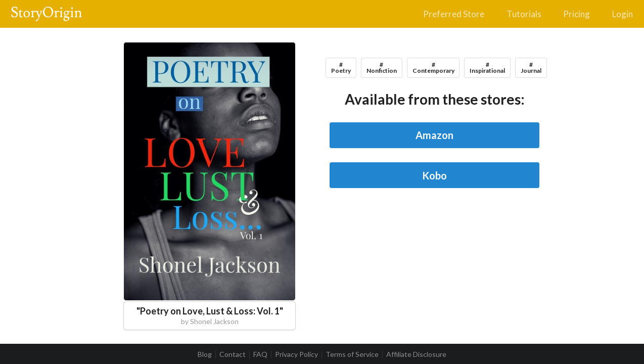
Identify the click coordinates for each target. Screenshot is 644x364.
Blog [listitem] (205, 354)
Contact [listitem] (233, 354)
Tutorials (524, 14)
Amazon (434, 135)
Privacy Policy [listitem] (296, 354)
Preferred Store (454, 14)
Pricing (577, 14)
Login (623, 14)
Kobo (434, 175)
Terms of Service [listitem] (352, 354)
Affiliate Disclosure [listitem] (416, 354)
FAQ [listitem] (260, 354)
